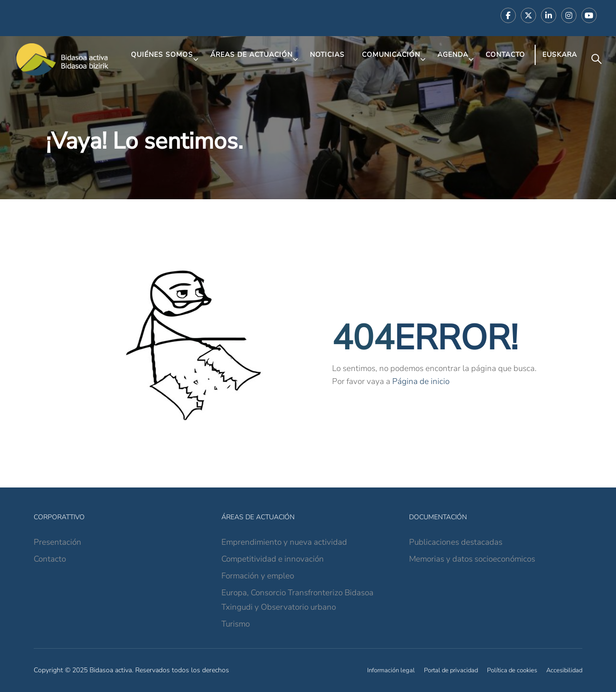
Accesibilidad (564, 670)
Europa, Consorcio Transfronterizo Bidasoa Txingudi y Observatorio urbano (297, 600)
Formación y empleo (258, 576)
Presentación (58, 542)
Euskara (560, 55)
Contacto (505, 55)
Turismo (236, 624)
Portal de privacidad (451, 670)
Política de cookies (512, 670)
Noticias (327, 55)
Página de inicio (421, 381)
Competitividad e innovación (273, 559)
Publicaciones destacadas (456, 542)
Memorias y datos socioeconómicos (472, 559)
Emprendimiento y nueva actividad (284, 542)
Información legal (391, 670)
